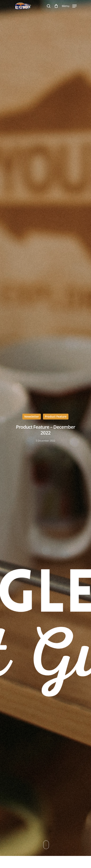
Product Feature (56, 416)
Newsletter (32, 416)
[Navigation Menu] (69, 6)
